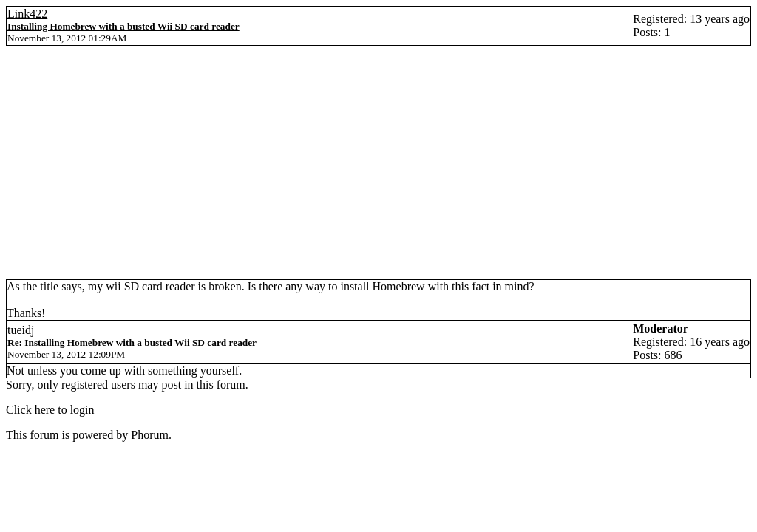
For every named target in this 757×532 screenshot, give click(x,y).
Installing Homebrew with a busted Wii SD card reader (123, 26)
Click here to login (50, 410)
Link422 (27, 14)
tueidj (21, 330)
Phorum (150, 435)
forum (44, 435)
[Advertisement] (378, 168)
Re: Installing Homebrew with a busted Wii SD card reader (132, 342)
